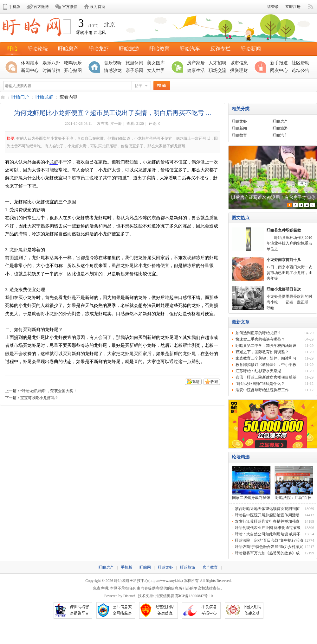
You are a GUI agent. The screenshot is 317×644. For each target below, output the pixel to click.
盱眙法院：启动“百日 (293, 498)
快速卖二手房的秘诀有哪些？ (260, 339)
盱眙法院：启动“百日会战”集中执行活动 (269, 540)
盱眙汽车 (190, 49)
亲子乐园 (134, 70)
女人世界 (156, 70)
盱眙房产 (68, 49)
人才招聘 (217, 63)
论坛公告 (301, 70)
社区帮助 (301, 63)
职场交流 (217, 70)
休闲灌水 (30, 63)
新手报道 (279, 63)
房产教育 (210, 567)
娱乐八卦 (51, 63)
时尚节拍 (51, 70)
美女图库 (156, 63)
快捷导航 (311, 7)
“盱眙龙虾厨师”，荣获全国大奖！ (49, 391)
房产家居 (196, 63)
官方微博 (41, 7)
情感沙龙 (113, 70)
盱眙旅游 (129, 49)
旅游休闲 (134, 63)
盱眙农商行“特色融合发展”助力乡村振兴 (269, 547)
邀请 (196, 382)
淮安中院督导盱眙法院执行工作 (262, 390)
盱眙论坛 (38, 49)
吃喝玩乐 (73, 63)
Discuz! (129, 596)
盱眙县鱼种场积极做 (284, 230)
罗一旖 (116, 124)
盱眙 (12, 49)
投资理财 (239, 70)
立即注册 (293, 7)
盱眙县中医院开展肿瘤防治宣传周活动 (267, 515)
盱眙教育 (159, 49)
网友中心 (279, 70)
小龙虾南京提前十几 (284, 260)
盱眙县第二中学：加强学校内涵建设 (266, 346)
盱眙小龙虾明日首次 (284, 289)
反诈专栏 (220, 49)
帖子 (139, 86)
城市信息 (239, 63)
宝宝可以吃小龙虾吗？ (39, 398)
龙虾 (54, 162)
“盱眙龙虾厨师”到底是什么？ (260, 384)
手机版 (15, 7)
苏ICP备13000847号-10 (194, 596)
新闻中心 (30, 70)
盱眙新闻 (251, 49)
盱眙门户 (20, 97)
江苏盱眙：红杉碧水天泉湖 (258, 371)
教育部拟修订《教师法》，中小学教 (266, 365)
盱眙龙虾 (99, 49)
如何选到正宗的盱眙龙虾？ (258, 333)
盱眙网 (3, 97)
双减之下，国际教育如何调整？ (262, 352)
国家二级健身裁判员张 (251, 498)
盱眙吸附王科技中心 (131, 581)
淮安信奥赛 (165, 596)
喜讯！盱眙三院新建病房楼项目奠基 (266, 377)
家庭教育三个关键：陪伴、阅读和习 (266, 358)
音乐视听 (113, 63)
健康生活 (196, 70)
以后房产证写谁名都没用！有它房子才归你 (273, 198)
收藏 (214, 382)
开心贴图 (73, 70)
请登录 (273, 7)
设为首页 (98, 7)
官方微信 (70, 7)
